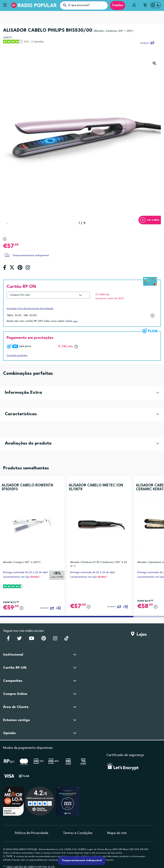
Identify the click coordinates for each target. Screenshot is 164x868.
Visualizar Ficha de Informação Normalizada (30, 309)
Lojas (139, 635)
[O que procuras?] (84, 5)
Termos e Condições (78, 833)
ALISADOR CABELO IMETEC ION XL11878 (96, 487)
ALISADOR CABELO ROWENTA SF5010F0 (27, 487)
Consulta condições (17, 356)
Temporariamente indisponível (31, 255)
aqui (75, 321)
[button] (150, 220)
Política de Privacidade (32, 833)
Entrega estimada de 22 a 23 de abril (25, 572)
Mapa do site (117, 833)
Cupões (118, 5)
